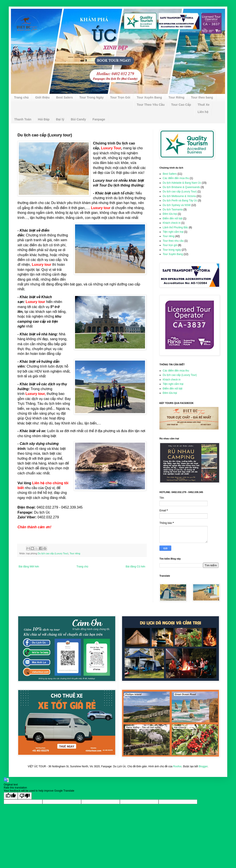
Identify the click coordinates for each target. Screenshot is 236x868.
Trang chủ (21, 97)
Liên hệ (203, 112)
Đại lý (60, 119)
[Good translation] (11, 796)
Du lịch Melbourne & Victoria (179, 196)
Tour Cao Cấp (181, 105)
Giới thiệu (42, 97)
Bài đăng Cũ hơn (135, 567)
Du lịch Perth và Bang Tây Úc (180, 201)
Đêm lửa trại (170, 214)
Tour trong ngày (172, 250)
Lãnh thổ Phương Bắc (175, 227)
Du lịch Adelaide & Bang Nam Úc (182, 183)
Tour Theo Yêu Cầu (151, 105)
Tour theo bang (202, 97)
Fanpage (99, 119)
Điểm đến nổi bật (173, 218)
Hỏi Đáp (44, 119)
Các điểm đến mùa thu (176, 178)
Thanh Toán (23, 119)
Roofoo (177, 766)
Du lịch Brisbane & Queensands (181, 187)
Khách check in (172, 223)
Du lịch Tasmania (173, 210)
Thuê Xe (203, 105)
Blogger (203, 766)
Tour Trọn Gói (120, 97)
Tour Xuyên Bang (149, 97)
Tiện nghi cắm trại (173, 232)
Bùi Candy (78, 119)
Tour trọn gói (170, 245)
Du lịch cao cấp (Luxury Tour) (53, 553)
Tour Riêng (176, 97)
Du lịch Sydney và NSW (177, 205)
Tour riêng (75, 553)
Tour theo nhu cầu (173, 241)
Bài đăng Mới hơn (29, 567)
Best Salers (65, 97)
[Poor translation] (25, 796)
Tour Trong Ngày (92, 97)
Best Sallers (170, 174)
